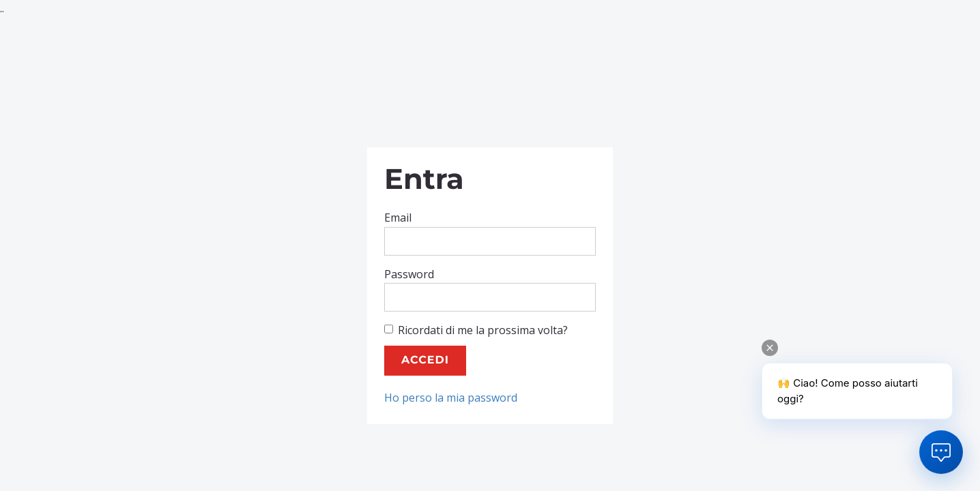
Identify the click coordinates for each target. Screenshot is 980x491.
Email (398, 218)
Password (409, 273)
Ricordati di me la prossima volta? (476, 330)
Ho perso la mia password (451, 398)
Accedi (425, 360)
